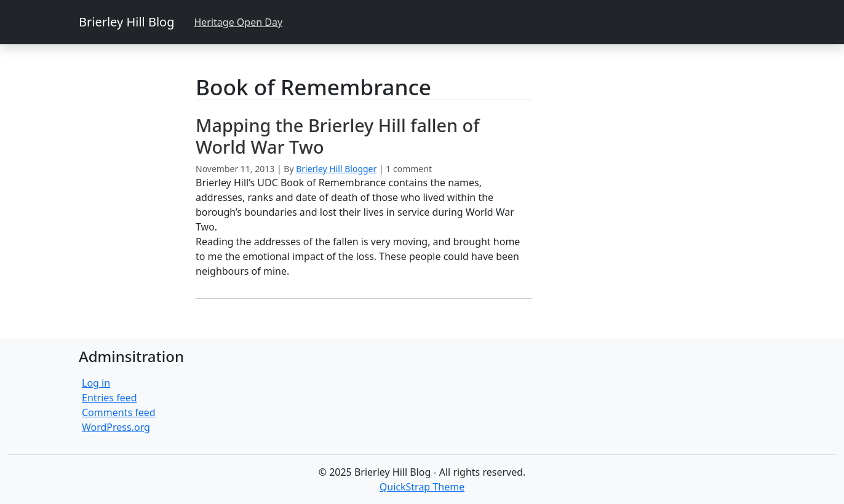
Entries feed (109, 398)
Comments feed (119, 412)
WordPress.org (116, 427)
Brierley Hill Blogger (336, 169)
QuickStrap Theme (422, 487)
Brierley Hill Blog (126, 22)
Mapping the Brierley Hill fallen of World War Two (337, 136)
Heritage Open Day (238, 22)
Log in (96, 383)
